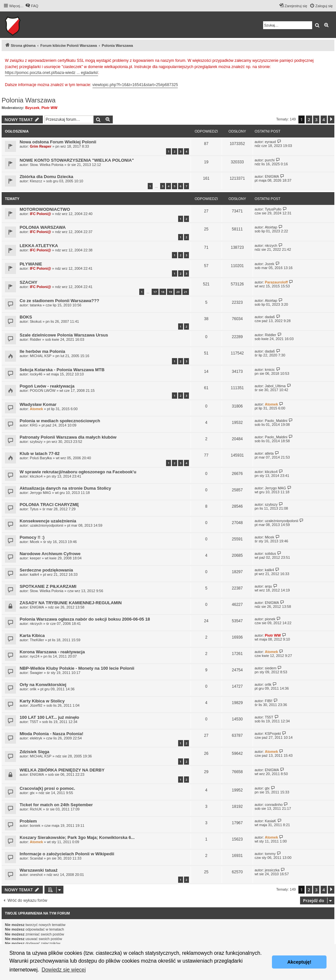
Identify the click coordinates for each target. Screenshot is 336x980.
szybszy (36, 442)
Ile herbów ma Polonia (42, 351)
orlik (33, 689)
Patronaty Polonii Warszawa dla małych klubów (68, 437)
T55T (34, 722)
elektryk (36, 738)
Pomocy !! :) (32, 537)
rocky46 (36, 374)
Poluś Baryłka (41, 458)
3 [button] (316, 119)
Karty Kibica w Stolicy (42, 701)
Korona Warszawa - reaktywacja (52, 652)
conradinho (274, 805)
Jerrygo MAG (40, 493)
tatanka (36, 305)
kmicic (270, 370)
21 (186, 292)
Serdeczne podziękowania (46, 570)
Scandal (36, 858)
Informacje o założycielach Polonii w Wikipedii (67, 854)
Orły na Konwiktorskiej (43, 685)
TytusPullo (273, 209)
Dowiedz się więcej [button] (64, 970)
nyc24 (34, 656)
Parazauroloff (276, 282)
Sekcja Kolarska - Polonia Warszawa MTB (62, 370)
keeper (35, 558)
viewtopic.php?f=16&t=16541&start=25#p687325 (135, 85)
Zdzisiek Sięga (34, 752)
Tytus (34, 509)
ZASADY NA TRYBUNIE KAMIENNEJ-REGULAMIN (71, 603)
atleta (269, 453)
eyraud (270, 142)
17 (155, 292)
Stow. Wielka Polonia (47, 165)
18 (163, 292)
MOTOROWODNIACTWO (45, 209)
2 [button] (309, 119)
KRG (34, 425)
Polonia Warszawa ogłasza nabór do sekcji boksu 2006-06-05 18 (85, 619)
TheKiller (37, 640)
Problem (28, 821)
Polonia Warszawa (29, 100)
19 (170, 292)
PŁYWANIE (31, 264)
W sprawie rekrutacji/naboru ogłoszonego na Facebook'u (78, 472)
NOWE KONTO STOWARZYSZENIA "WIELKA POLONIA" (77, 160)
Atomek (36, 409)
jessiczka (272, 870)
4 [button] (324, 119)
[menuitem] (32, 6)
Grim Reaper (41, 146)
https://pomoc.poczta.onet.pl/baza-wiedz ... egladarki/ (51, 73)
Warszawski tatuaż (39, 870)
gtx (32, 793)
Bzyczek (32, 108)
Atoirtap (271, 227)
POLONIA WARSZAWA (43, 227)
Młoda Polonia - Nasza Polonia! (51, 734)
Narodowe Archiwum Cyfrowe (50, 554)
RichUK (36, 809)
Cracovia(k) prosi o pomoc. (47, 788)
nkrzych (271, 245)
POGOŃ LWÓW (43, 390)
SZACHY (28, 282)
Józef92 (36, 705)
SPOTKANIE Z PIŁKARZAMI (48, 586)
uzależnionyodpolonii (46, 525)
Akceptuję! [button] (299, 962)
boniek (35, 826)
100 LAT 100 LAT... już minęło (49, 717)
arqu (268, 586)
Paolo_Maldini (276, 421)
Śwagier (36, 673)
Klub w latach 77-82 (40, 454)
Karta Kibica (32, 635)
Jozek (269, 264)
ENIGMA (272, 176)
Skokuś (36, 321)
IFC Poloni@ (40, 214)
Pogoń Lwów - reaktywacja (47, 386)
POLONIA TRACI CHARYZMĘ (49, 505)
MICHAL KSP (41, 356)
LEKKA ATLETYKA (39, 246)
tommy (270, 854)
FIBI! (269, 701)
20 (178, 292)
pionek (270, 619)
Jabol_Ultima (275, 386)
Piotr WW (50, 108)
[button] (331, 119)
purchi (270, 160)
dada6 (270, 317)
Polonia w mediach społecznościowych (60, 421)
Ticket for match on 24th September (56, 805)
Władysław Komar (38, 404)
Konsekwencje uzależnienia (48, 521)
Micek (34, 542)
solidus (270, 554)
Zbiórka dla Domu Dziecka (46, 177)
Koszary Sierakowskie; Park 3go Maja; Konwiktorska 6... (77, 837)
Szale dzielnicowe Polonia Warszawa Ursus (64, 335)
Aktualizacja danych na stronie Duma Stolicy (65, 488)
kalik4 (34, 574)
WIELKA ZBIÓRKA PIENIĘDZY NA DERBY (62, 770)
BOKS (26, 317)
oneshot (36, 875)
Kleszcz (36, 181)
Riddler (35, 339)
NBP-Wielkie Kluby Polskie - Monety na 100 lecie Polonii (77, 668)
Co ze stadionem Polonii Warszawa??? (59, 301)
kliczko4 (36, 476)
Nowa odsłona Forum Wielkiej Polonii (58, 142)
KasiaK (270, 821)
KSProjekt (273, 734)
